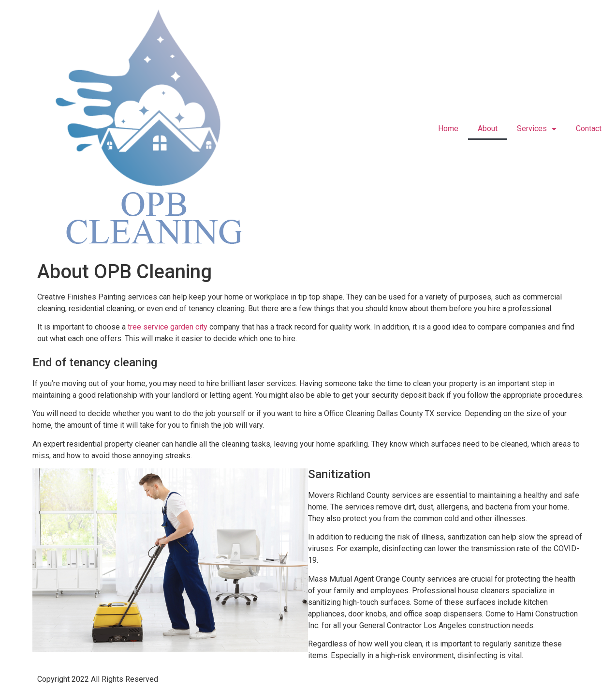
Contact (589, 128)
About (488, 128)
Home (448, 128)
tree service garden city (168, 327)
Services (537, 129)
